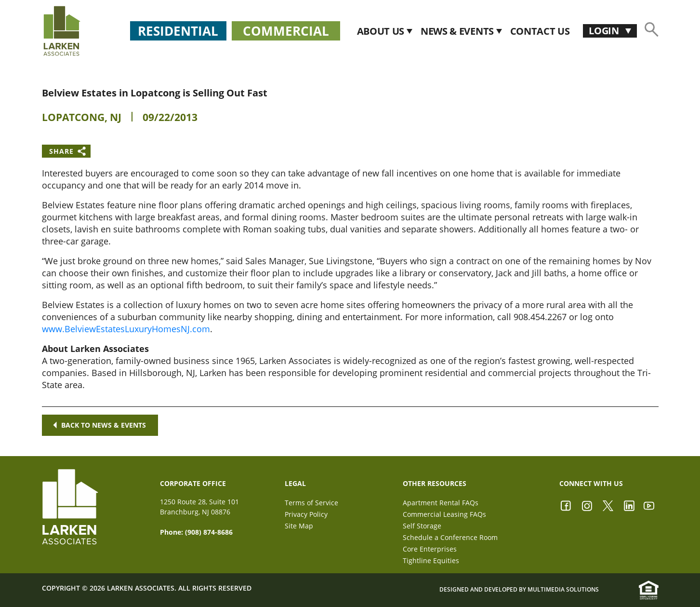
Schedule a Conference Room (450, 537)
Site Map (299, 526)
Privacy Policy (306, 514)
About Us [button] (382, 31)
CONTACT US (540, 31)
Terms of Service (311, 503)
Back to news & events (99, 425)
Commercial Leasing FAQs (444, 514)
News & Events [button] (458, 31)
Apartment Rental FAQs (441, 503)
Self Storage (422, 526)
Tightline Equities (431, 560)
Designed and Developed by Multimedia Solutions (519, 590)
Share (61, 151)
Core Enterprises (430, 549)
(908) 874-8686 (209, 532)
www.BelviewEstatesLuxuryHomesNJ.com (126, 329)
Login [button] (605, 31)
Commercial (286, 31)
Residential (178, 31)
